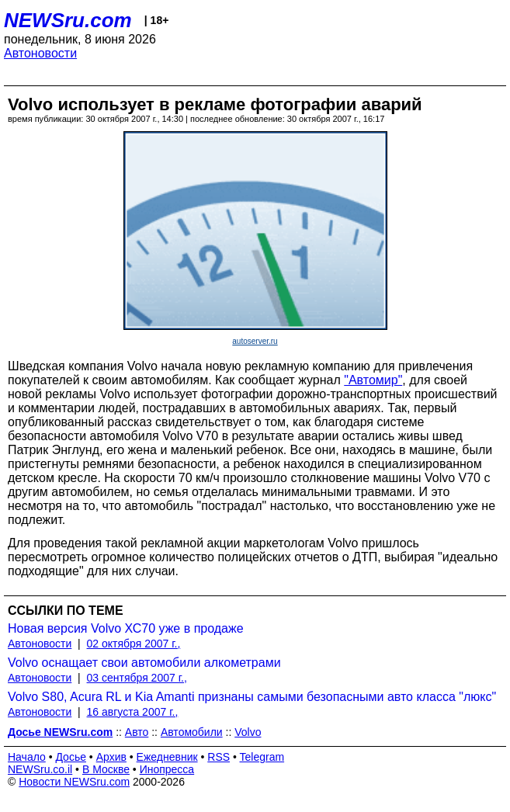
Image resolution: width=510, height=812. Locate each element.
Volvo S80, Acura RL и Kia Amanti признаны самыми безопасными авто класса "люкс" (252, 697)
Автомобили (192, 732)
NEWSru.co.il (40, 769)
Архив (111, 757)
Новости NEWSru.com (74, 782)
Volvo (248, 732)
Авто (137, 732)
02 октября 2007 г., (134, 644)
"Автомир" (373, 380)
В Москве (106, 769)
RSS (219, 757)
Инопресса (167, 769)
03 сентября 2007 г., (137, 678)
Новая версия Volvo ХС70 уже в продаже (126, 628)
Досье (71, 757)
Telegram (262, 757)
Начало (27, 757)
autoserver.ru (255, 341)
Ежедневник (167, 757)
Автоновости (40, 53)
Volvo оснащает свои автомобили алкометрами (144, 663)
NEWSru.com (68, 20)
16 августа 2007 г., (133, 712)
